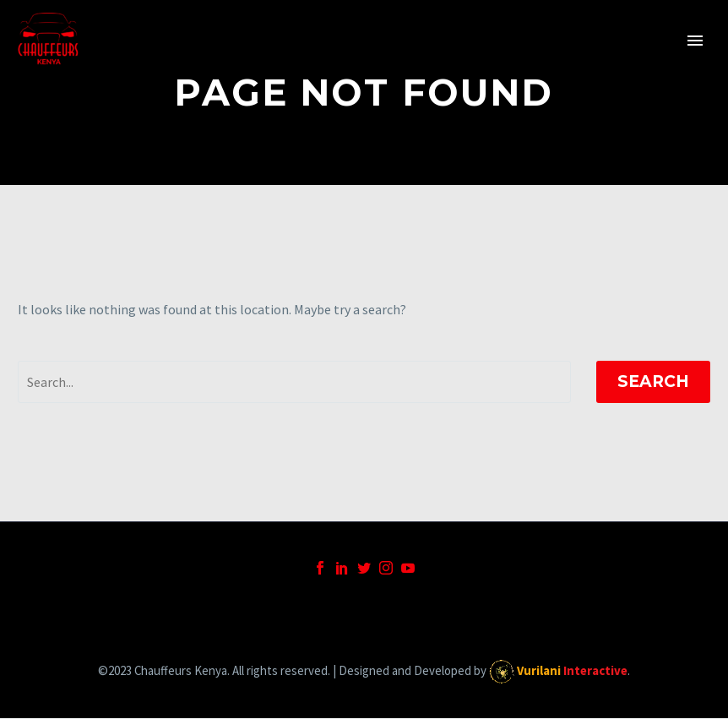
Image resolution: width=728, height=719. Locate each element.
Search (653, 381)
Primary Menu (695, 41)
